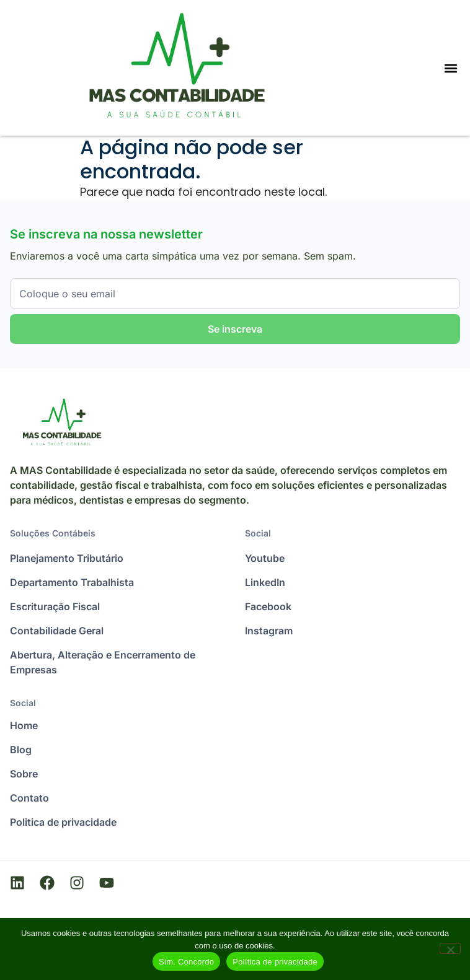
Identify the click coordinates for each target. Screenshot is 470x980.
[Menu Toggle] (451, 68)
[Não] (450, 948)
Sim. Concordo (186, 962)
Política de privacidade (275, 962)
